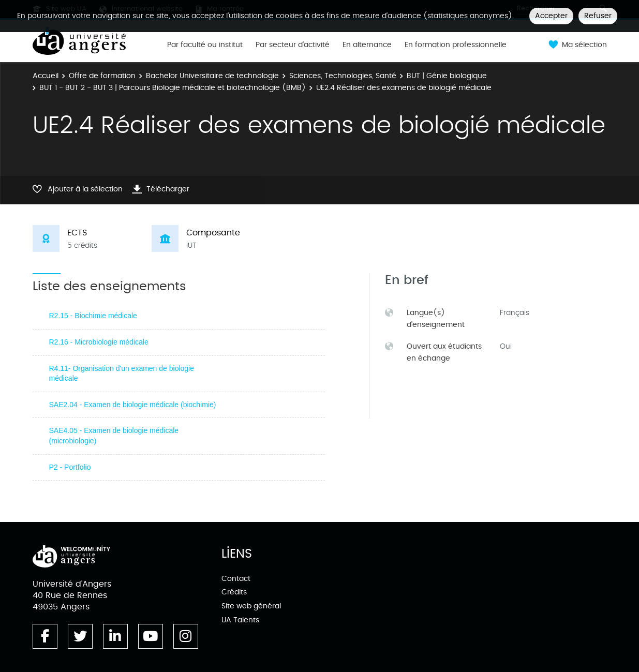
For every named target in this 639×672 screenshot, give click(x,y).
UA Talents (240, 620)
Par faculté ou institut (205, 45)
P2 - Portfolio (70, 467)
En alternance (367, 45)
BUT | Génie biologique (447, 76)
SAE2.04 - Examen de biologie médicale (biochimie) (133, 405)
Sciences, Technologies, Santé (343, 76)
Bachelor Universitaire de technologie (212, 76)
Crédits (234, 592)
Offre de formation (102, 76)
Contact (236, 579)
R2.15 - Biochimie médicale (93, 316)
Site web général (251, 606)
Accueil (46, 76)
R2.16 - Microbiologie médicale (99, 342)
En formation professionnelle (456, 45)
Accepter (551, 16)
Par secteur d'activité (293, 45)
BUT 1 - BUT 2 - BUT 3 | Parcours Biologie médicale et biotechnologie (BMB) (173, 88)
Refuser (598, 16)
